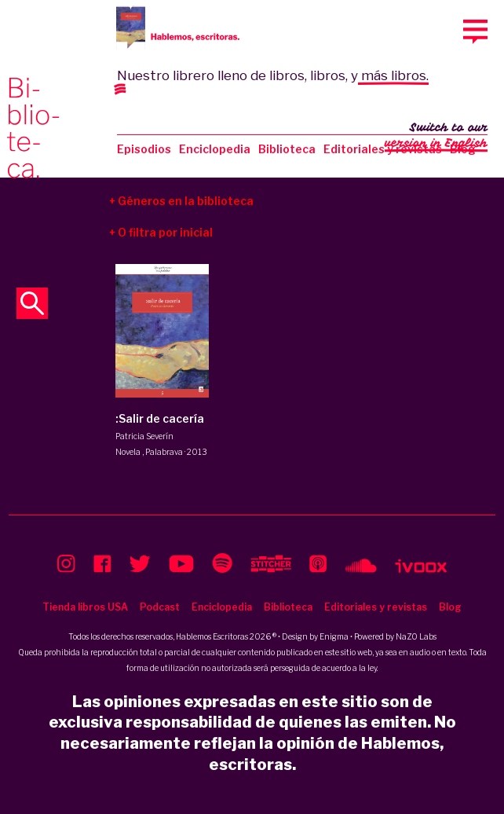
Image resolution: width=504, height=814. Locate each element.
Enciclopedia (215, 149)
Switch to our (436, 137)
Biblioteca (287, 149)
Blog (450, 607)
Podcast (160, 607)
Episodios (144, 149)
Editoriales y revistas (383, 149)
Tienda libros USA (85, 607)
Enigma (334, 636)
